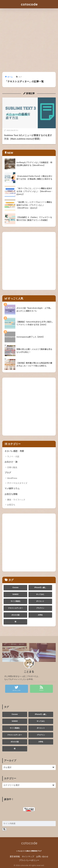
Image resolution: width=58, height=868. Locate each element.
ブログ (8, 473)
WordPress (12, 478)
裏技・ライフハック (16, 500)
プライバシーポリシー (29, 860)
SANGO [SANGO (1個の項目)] (15, 594)
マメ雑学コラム (12, 488)
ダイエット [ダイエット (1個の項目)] (40, 601)
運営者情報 (15, 857)
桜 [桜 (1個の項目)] (15, 622)
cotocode (29, 4)
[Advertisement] (29, 42)
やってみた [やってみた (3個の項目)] (40, 594)
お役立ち (11, 505)
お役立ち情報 (11, 494)
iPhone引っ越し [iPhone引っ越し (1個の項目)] (40, 587)
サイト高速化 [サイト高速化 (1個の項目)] (15, 601)
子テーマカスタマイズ (17, 483)
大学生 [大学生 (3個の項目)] (40, 615)
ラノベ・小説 (13, 456)
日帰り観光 (12, 467)
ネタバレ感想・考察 (14, 451)
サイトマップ (28, 857)
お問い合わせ (42, 857)
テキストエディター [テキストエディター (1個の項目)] (15, 608)
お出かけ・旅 (11, 462)
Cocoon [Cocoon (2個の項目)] (15, 587)
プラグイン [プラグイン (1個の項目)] (40, 608)
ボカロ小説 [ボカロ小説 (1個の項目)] (15, 615)
